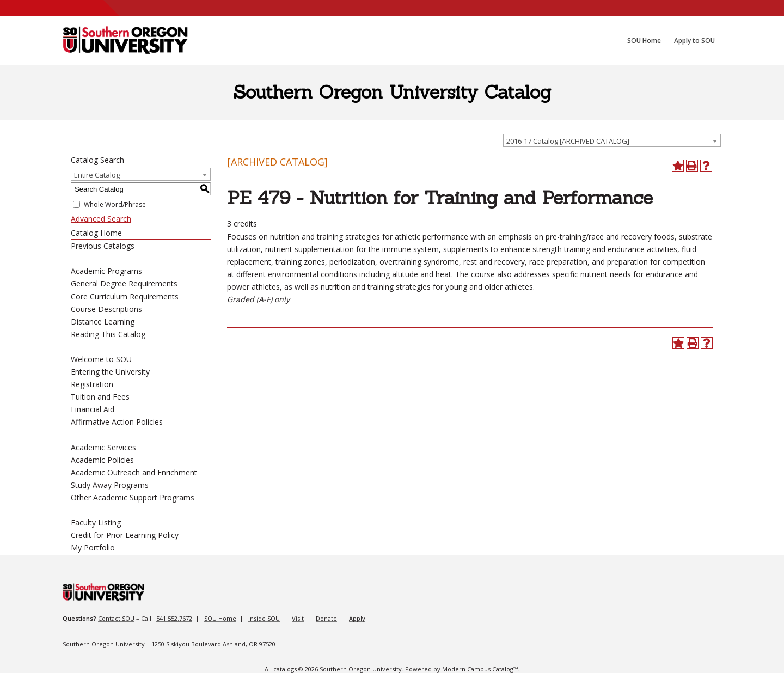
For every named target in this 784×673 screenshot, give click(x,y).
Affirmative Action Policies (117, 422)
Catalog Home (96, 233)
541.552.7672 (174, 618)
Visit (298, 618)
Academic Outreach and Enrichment (134, 472)
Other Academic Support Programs (133, 497)
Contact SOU (116, 618)
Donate (326, 618)
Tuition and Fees (100, 397)
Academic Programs (106, 271)
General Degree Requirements (124, 283)
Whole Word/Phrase (115, 204)
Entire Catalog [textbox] (97, 175)
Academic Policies (102, 460)
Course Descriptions (106, 309)
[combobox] (612, 140)
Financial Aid (93, 409)
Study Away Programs (110, 485)
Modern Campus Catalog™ (480, 669)
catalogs (285, 669)
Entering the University (110, 372)
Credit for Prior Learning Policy (125, 535)
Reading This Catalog (108, 334)
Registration (92, 384)
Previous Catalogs (103, 246)
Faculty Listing (96, 522)
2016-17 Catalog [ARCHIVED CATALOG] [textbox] (568, 141)
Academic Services (103, 447)
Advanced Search (101, 219)
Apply (357, 618)
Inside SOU (264, 618)
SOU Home (220, 618)
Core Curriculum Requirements (125, 296)
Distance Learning (103, 322)
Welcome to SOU (101, 359)
